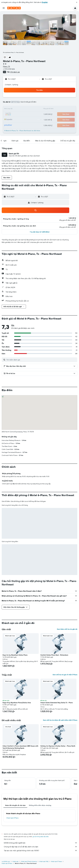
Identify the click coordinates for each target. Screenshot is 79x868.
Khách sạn (16, 861)
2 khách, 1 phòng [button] (11, 85)
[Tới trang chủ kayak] (14, 8)
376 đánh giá (15, 72)
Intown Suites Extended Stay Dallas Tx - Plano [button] (57, 703)
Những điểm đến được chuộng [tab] (40, 805)
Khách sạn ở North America (29, 861)
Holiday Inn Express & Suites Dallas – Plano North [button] (58, 746)
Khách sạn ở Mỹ (44, 861)
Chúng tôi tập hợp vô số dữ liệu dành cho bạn (41, 847)
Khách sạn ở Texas (56, 861)
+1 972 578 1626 (9, 69)
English (45, 2)
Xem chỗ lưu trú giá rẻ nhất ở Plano (65, 675)
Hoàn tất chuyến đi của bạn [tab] (15, 805)
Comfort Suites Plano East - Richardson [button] (54, 655)
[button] (77, 2)
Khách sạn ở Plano (13, 818)
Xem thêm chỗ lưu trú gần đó (67, 629)
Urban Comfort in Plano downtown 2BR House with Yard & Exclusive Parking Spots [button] (20, 747)
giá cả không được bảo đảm (41, 837)
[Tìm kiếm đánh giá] (41, 360)
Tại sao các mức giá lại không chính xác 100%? (41, 850)
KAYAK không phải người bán (41, 843)
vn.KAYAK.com (6, 861)
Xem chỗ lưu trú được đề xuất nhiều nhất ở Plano (60, 720)
